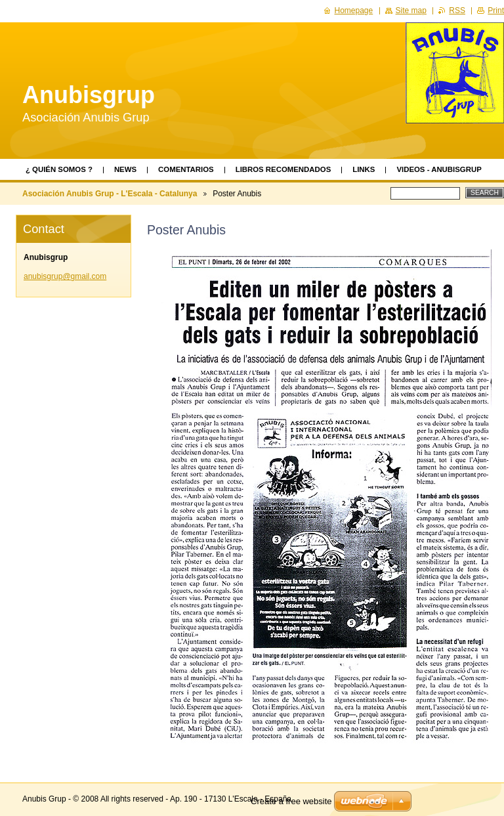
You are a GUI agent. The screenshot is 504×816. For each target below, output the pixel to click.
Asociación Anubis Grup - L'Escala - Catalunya (110, 194)
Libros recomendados (283, 169)
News (125, 169)
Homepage (354, 11)
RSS (457, 11)
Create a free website (291, 801)
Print (496, 11)
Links (364, 169)
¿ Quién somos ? (59, 169)
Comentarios (186, 169)
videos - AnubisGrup (439, 169)
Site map (411, 11)
